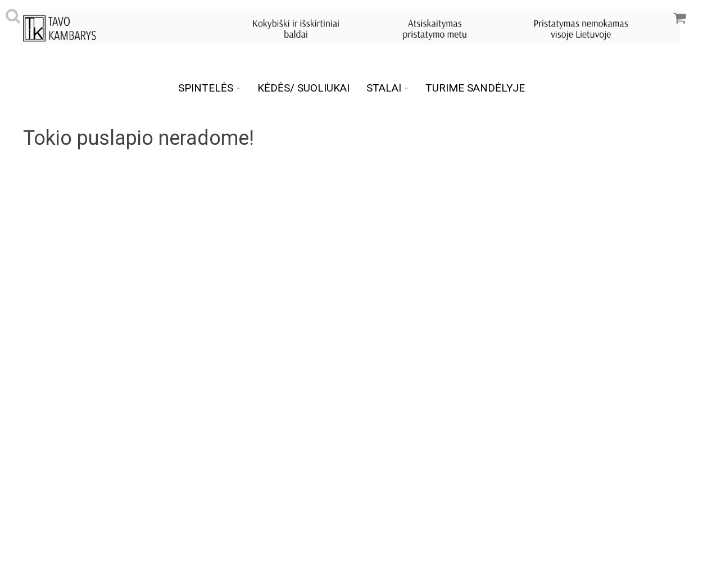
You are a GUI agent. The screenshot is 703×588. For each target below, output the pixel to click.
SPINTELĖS (209, 88)
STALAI (387, 88)
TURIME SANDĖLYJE (475, 88)
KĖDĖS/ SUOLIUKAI (303, 88)
